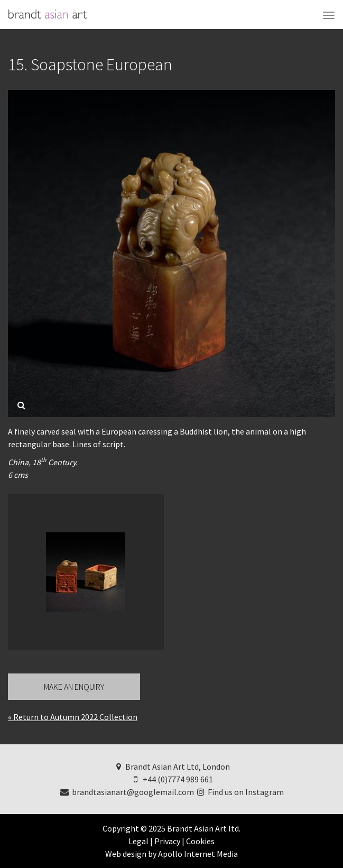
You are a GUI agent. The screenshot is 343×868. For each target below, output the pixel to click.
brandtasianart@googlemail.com (127, 792)
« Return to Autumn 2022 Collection (73, 717)
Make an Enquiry (74, 687)
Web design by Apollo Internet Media (171, 854)
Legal (138, 841)
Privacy (167, 841)
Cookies (200, 841)
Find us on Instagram (240, 792)
